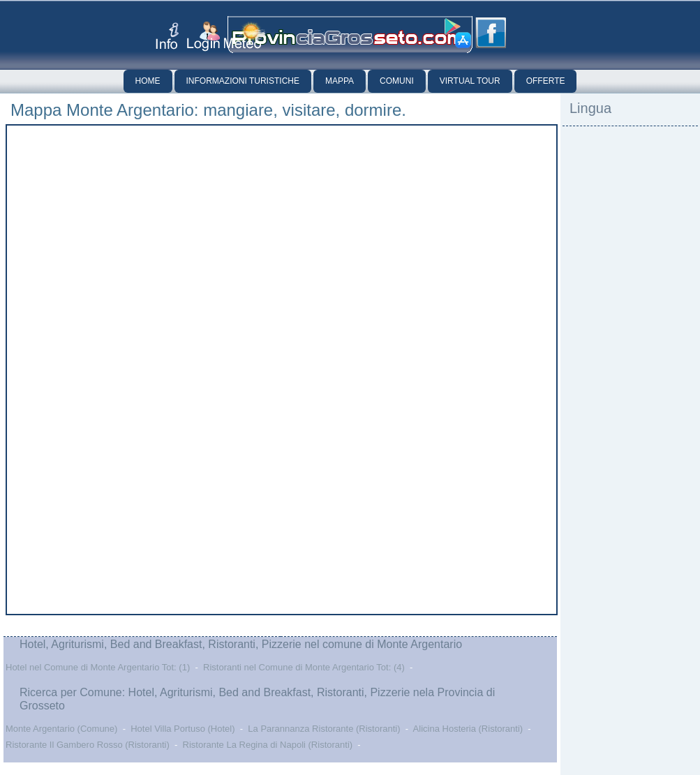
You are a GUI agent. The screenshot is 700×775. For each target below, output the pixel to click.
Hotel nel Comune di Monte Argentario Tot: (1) (98, 667)
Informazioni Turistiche (243, 81)
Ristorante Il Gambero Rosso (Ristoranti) (88, 745)
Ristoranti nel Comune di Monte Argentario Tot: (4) (304, 667)
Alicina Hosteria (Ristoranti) (468, 729)
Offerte (546, 81)
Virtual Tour (470, 81)
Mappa (340, 81)
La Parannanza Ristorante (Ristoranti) (324, 729)
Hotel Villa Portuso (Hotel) (183, 729)
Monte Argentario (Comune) (61, 729)
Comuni (397, 81)
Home (148, 81)
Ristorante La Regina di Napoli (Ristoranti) (268, 745)
